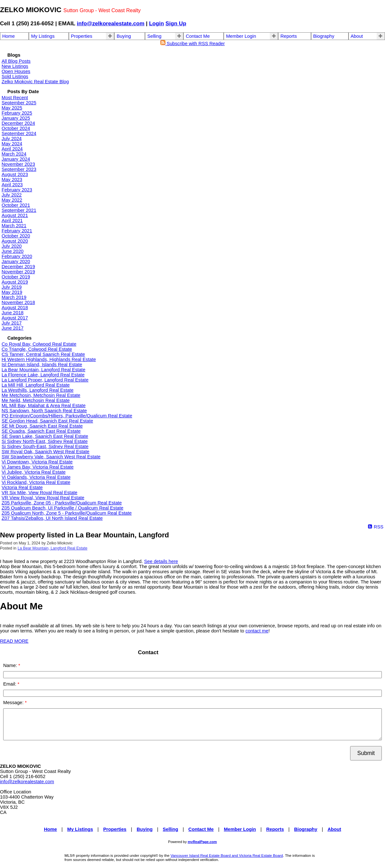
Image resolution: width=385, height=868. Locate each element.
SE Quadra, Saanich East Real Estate (41, 431)
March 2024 (14, 154)
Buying (124, 36)
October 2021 (16, 205)
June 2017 (12, 328)
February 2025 (17, 113)
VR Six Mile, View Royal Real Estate (40, 493)
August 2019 (15, 282)
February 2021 (17, 231)
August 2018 (15, 308)
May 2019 (12, 292)
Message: (14, 703)
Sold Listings (15, 76)
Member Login (241, 36)
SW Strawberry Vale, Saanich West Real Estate (51, 457)
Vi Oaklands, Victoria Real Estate (36, 477)
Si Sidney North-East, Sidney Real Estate (45, 441)
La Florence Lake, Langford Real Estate (43, 375)
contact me (257, 631)
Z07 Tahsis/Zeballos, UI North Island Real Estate (52, 518)
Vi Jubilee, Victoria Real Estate (34, 472)
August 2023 (15, 174)
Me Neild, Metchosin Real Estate (36, 400)
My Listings (43, 36)
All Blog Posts (16, 61)
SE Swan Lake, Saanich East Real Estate (45, 436)
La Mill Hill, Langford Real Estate (36, 385)
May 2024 (12, 144)
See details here (161, 561)
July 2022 (12, 195)
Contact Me (198, 36)
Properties (82, 36)
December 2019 (18, 267)
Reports (289, 36)
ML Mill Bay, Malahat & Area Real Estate (44, 406)
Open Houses (16, 71)
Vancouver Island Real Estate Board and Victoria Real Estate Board (227, 855)
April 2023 (12, 185)
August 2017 (15, 318)
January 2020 (16, 261)
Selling (154, 36)
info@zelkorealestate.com (111, 23)
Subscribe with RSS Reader (193, 44)
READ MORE (14, 641)
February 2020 (17, 256)
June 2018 (12, 313)
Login (157, 23)
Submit (366, 753)
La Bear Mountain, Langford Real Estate (44, 370)
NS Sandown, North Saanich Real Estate (44, 411)
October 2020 (16, 236)
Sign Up (176, 23)
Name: (11, 665)
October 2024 (16, 128)
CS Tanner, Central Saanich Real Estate (43, 354)
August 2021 (15, 215)
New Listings (15, 66)
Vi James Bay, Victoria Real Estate (38, 467)
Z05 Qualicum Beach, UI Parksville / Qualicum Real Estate (62, 508)
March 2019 (14, 297)
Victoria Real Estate (22, 487)
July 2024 (12, 139)
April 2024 (12, 149)
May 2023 (12, 180)
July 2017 (12, 323)
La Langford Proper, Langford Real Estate (45, 380)
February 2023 (17, 190)
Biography (324, 36)
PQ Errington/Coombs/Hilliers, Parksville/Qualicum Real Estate (67, 416)
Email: (10, 684)
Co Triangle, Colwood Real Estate (37, 349)
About (357, 36)
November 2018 (18, 302)
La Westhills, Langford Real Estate (38, 390)
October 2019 (16, 277)
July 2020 (12, 246)
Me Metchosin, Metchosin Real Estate (41, 395)
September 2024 (19, 133)
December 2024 (18, 123)
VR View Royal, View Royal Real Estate (43, 498)
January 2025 (16, 118)
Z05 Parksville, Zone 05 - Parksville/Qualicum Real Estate (62, 503)
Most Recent (15, 98)
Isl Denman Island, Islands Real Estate (42, 365)
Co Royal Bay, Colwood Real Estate (39, 344)
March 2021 (14, 226)
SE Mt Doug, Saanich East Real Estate (42, 426)
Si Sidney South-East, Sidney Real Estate (45, 446)
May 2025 (12, 108)
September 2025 (19, 103)
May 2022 (12, 200)
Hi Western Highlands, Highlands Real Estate (49, 359)
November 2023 (18, 164)
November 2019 (18, 272)
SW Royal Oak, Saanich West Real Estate (45, 452)
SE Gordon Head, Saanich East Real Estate (47, 421)
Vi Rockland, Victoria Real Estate (36, 482)
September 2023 (19, 169)
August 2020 (15, 241)
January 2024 (16, 159)
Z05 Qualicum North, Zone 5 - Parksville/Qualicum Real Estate (67, 513)
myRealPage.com (202, 842)
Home (8, 36)
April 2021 (12, 221)
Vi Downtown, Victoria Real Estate (37, 462)
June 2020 (12, 251)
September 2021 (19, 210)
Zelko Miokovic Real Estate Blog (35, 82)
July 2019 (12, 287)
